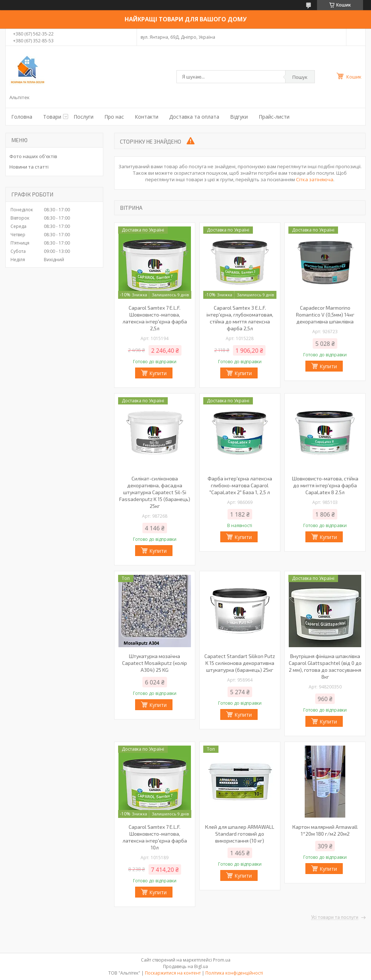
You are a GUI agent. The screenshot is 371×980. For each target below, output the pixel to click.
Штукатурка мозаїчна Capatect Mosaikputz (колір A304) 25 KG (155, 663)
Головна (22, 117)
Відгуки (239, 117)
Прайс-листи (274, 117)
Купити (158, 373)
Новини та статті (29, 167)
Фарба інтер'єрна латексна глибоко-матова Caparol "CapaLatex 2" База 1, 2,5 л (240, 485)
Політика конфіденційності (234, 973)
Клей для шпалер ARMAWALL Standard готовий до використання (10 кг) (240, 834)
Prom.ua (222, 960)
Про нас (114, 117)
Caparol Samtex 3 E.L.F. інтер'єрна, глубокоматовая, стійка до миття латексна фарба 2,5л (240, 318)
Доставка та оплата (194, 117)
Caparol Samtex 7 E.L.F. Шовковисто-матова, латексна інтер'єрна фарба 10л (155, 837)
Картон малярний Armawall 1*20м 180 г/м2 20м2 (325, 830)
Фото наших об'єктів (33, 156)
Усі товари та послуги (335, 917)
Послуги (84, 117)
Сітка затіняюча (315, 179)
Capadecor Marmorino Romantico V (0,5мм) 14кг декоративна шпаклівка (325, 315)
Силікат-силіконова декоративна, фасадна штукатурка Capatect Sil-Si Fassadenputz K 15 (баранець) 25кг (155, 492)
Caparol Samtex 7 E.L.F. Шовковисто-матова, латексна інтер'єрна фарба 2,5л (155, 318)
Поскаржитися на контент (173, 973)
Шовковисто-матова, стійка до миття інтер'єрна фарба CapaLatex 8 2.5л (325, 485)
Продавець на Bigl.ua (185, 966)
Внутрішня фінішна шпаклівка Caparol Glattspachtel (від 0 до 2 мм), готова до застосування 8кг (325, 666)
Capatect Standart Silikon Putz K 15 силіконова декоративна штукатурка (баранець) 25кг (240, 663)
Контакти (147, 117)
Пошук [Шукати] (300, 77)
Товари (52, 117)
